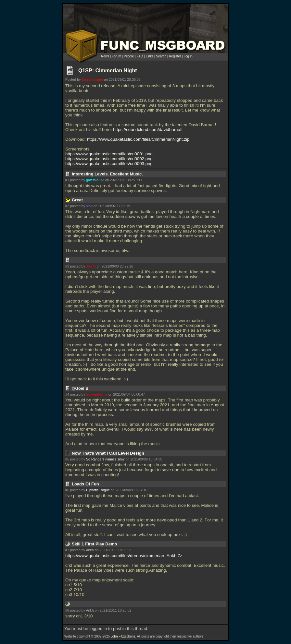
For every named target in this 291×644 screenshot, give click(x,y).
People (129, 56)
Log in (188, 56)
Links (150, 56)
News (105, 56)
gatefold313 (95, 180)
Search (161, 56)
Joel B (91, 266)
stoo (89, 206)
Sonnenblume (92, 79)
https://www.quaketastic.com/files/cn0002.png (109, 159)
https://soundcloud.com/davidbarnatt (148, 130)
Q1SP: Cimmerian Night (108, 71)
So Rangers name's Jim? (105, 459)
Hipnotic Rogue (98, 490)
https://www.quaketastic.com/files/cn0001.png (109, 154)
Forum (116, 56)
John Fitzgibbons (123, 636)
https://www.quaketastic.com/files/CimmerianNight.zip (138, 139)
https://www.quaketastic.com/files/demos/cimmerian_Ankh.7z (124, 556)
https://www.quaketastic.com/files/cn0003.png (109, 164)
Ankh (90, 550)
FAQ (140, 56)
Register (175, 56)
